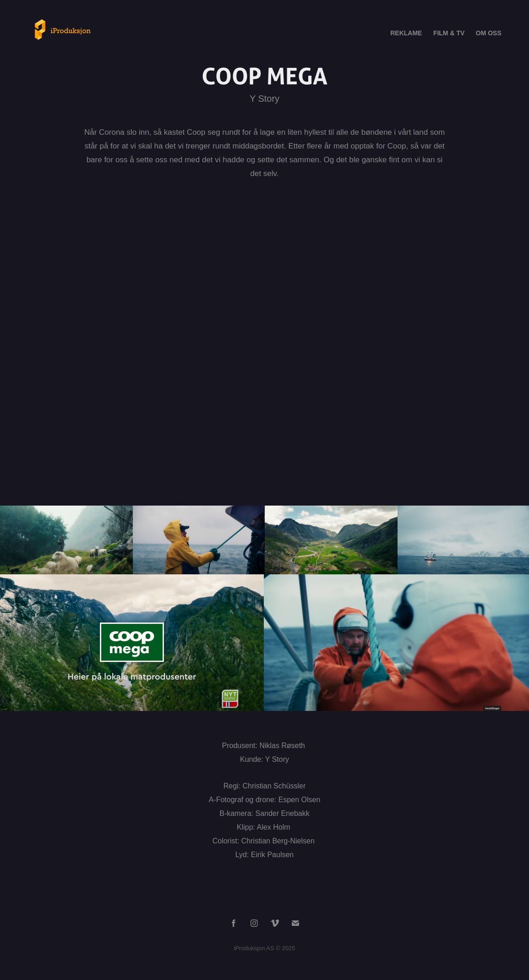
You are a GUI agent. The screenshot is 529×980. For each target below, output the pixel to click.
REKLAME (406, 33)
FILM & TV (449, 33)
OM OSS (489, 33)
